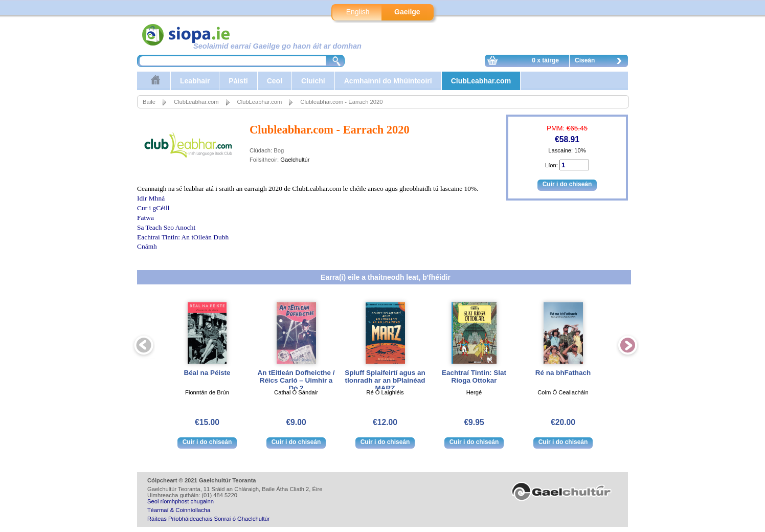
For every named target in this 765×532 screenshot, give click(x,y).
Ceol (275, 81)
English (358, 12)
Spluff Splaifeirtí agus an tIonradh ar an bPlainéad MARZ (385, 380)
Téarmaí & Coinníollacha (179, 510)
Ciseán (601, 62)
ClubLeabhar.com (481, 81)
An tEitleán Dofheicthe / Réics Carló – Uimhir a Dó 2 (296, 380)
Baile (149, 102)
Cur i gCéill (153, 208)
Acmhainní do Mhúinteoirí (388, 81)
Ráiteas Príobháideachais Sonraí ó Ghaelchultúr (208, 519)
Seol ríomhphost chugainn (181, 501)
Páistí (238, 81)
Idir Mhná (151, 198)
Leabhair (195, 81)
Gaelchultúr (295, 160)
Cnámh (147, 246)
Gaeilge (407, 12)
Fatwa (145, 218)
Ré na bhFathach (563, 373)
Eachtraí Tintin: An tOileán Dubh (183, 237)
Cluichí (313, 81)
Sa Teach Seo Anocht (166, 227)
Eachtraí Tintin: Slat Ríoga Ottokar (474, 376)
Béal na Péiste (207, 373)
